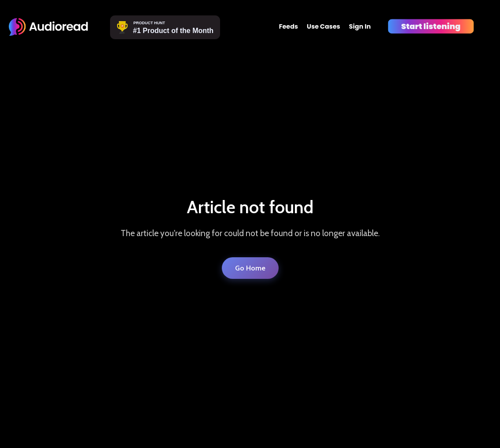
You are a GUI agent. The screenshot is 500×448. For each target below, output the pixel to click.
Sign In (360, 26)
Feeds (289, 26)
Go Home (250, 268)
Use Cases (324, 26)
